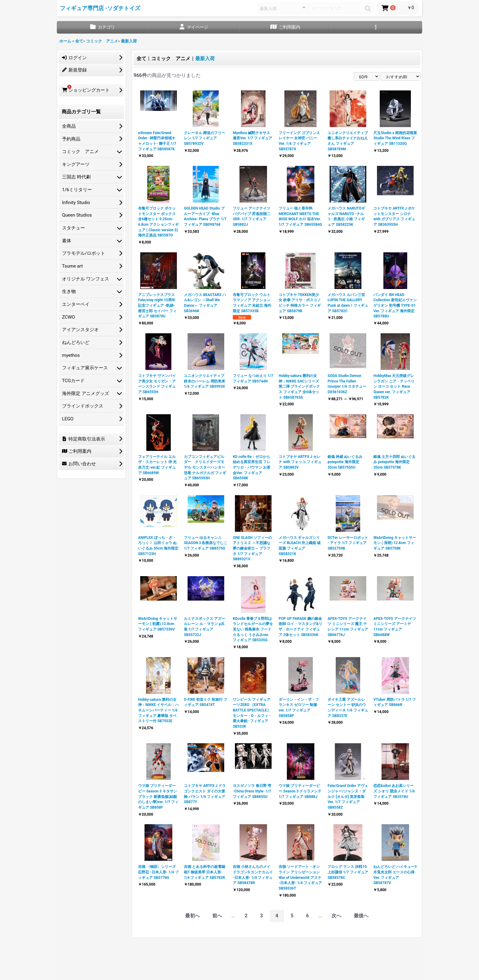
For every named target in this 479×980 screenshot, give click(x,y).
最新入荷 (205, 59)
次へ (336, 916)
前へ (217, 916)
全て (141, 59)
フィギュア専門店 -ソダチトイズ (100, 8)
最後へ (361, 916)
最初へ (192, 916)
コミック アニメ (171, 59)
